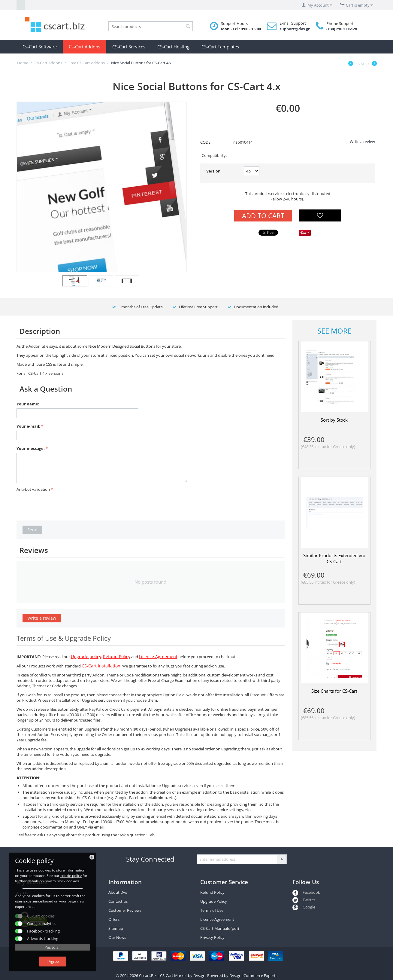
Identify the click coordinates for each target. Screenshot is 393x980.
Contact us (118, 901)
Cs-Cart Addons (85, 47)
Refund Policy (117, 656)
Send (32, 530)
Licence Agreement (158, 656)
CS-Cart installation (101, 666)
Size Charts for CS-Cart (334, 691)
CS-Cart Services (129, 47)
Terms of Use (212, 910)
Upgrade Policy (214, 901)
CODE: (206, 142)
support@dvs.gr (295, 29)
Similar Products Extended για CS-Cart (334, 558)
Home (23, 63)
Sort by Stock (334, 420)
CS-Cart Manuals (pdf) (220, 928)
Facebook (306, 892)
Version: (214, 171)
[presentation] (62, 505)
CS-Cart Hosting (173, 47)
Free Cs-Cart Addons (87, 63)
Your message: (31, 448)
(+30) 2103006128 (342, 29)
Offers (114, 919)
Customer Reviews (125, 910)
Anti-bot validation (33, 489)
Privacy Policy (212, 937)
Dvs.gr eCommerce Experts (253, 975)
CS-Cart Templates (220, 47)
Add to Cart (263, 215)
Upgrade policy (86, 656)
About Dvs (118, 892)
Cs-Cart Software (40, 47)
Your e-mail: (28, 426)
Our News (117, 937)
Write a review (362, 142)
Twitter (304, 900)
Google (304, 907)
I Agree (53, 961)
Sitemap (116, 928)
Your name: (28, 404)
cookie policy (71, 876)
